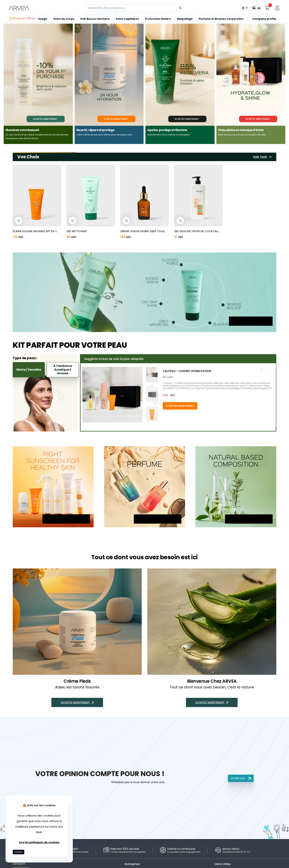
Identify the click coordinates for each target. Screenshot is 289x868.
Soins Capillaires (127, 18)
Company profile (262, 18)
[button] (152, 420)
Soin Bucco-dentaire (95, 18)
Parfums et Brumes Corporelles (220, 18)
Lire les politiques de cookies (39, 841)
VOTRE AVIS (240, 778)
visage (43, 18)
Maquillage (184, 18)
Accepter (20, 851)
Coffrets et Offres (22, 18)
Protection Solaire (157, 18)
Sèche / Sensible (29, 370)
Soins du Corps (64, 18)
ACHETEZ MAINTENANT (251, 324)
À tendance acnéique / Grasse (63, 370)
